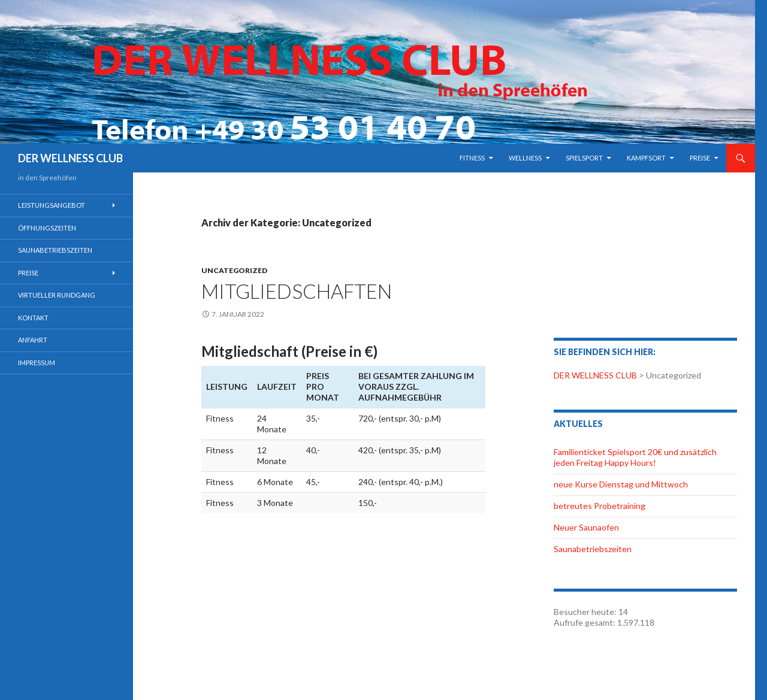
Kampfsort (646, 158)
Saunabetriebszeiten (593, 549)
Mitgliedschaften (297, 291)
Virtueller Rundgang (57, 295)
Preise (700, 158)
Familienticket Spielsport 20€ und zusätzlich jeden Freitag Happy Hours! (635, 457)
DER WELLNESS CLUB (70, 158)
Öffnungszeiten (47, 228)
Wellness (525, 158)
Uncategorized (234, 270)
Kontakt (33, 318)
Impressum (37, 363)
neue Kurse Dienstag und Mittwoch (621, 484)
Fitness (472, 158)
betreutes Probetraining (600, 506)
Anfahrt (33, 340)
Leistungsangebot (52, 205)
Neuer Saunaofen (586, 527)
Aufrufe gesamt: (585, 622)
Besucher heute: (586, 612)
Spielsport (584, 158)
